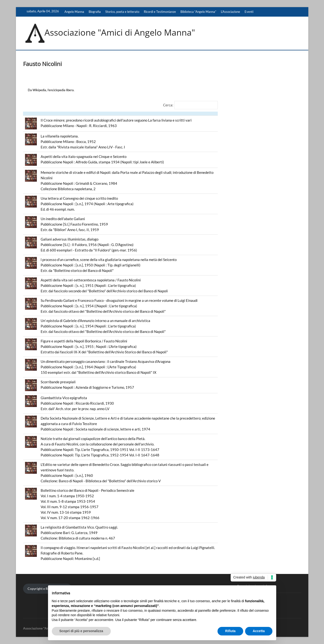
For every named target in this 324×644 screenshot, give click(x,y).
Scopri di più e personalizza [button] (81, 631)
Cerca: (168, 105)
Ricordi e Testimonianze (160, 12)
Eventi (249, 12)
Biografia (95, 12)
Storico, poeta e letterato (122, 12)
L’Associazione (230, 12)
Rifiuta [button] (230, 631)
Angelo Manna (74, 12)
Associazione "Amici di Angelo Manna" (120, 33)
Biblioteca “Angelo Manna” (198, 12)
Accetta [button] (259, 631)
